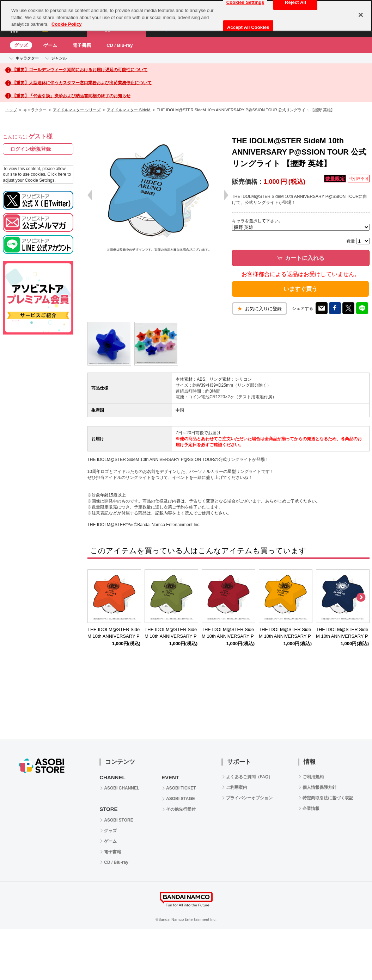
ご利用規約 (313, 777)
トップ (11, 110)
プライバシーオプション (249, 798)
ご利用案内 (237, 787)
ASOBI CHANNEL (122, 788)
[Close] (361, 15)
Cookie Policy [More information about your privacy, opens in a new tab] (66, 24)
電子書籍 (82, 45)
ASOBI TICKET (181, 788)
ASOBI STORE (118, 820)
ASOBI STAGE (181, 799)
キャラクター (27, 58)
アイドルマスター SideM (129, 110)
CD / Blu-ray (120, 45)
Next (361, 598)
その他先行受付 (181, 809)
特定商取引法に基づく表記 (328, 798)
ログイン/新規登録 (31, 149)
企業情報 (311, 809)
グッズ (21, 45)
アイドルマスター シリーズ (77, 110)
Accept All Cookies (248, 27)
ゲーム (50, 45)
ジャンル (59, 58)
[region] (186, 16)
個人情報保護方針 (319, 787)
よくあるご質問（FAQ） (249, 777)
